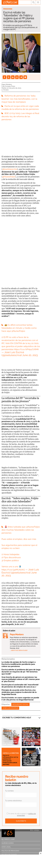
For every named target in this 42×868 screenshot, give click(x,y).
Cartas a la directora (11, 753)
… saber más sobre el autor (19, 650)
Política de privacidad (10, 851)
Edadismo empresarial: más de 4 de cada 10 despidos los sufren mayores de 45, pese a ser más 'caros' (10, 739)
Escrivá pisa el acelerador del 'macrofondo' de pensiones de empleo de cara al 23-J (20, 686)
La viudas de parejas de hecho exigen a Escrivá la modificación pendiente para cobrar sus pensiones (19, 664)
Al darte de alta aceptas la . (21, 814)
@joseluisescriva (10, 169)
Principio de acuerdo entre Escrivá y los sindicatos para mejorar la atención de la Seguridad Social (19, 692)
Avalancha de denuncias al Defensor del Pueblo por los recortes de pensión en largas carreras (31, 739)
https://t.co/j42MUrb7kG (13, 570)
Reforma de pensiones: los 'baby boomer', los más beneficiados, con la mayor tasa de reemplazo (19, 99)
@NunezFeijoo (9, 177)
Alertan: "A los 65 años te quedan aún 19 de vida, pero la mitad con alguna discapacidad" (31, 760)
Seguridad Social (20, 704)
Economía (7, 731)
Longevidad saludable (28, 752)
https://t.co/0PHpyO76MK (26, 349)
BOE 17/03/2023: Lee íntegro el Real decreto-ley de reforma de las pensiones (20, 116)
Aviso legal (6, 847)
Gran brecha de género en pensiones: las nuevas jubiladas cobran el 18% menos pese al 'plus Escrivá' (21, 679)
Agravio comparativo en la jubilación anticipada (10, 758)
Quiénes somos (8, 843)
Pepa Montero (7, 84)
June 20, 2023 (30, 355)
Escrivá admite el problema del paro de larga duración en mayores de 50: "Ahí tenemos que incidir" (21, 672)
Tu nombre (9, 791)
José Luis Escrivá (10, 708)
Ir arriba (35, 830)
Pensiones (8, 9)
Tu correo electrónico (13, 801)
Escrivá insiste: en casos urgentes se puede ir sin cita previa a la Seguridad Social (20, 699)
